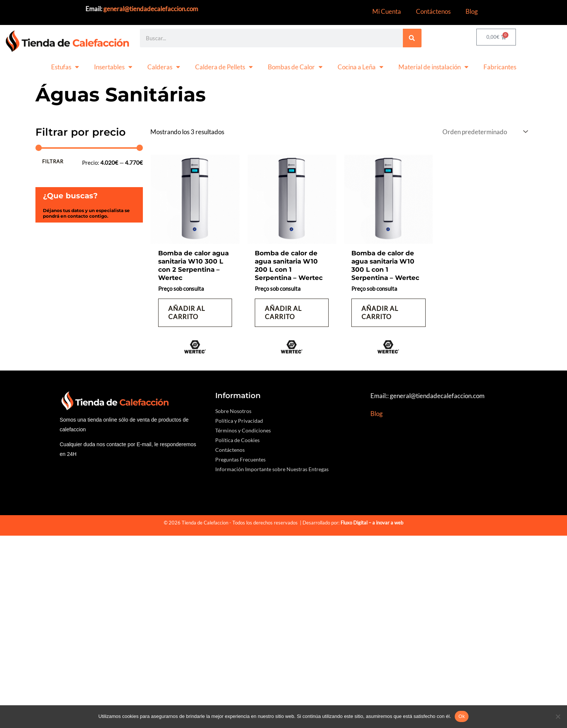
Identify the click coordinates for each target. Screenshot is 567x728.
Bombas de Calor (295, 67)
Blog (472, 11)
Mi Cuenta (387, 11)
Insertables (113, 67)
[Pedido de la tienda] (484, 132)
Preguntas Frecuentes (240, 459)
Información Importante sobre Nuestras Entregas (272, 468)
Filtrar (53, 161)
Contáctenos (433, 11)
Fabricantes (500, 67)
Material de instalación (433, 67)
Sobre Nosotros (233, 410)
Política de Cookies (237, 439)
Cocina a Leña (361, 67)
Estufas (65, 67)
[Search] (412, 38)
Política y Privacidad (239, 420)
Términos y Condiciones (243, 430)
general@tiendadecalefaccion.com (151, 9)
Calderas (164, 67)
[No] (558, 716)
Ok (462, 716)
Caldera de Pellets (224, 67)
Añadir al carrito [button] (187, 312)
